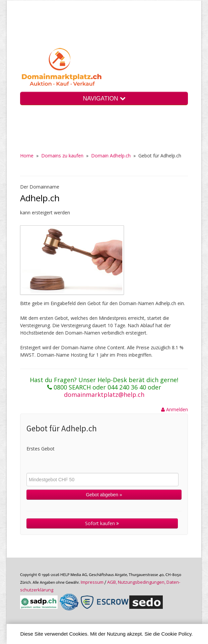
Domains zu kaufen (62, 156)
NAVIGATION (104, 98)
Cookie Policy (177, 634)
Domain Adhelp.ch (111, 156)
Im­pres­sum (92, 582)
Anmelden (175, 409)
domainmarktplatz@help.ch (104, 395)
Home (27, 156)
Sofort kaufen (102, 523)
